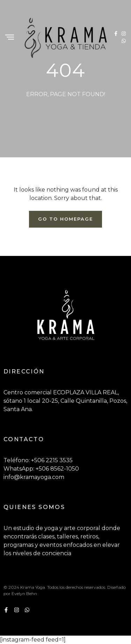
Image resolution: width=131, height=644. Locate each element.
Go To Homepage (65, 219)
